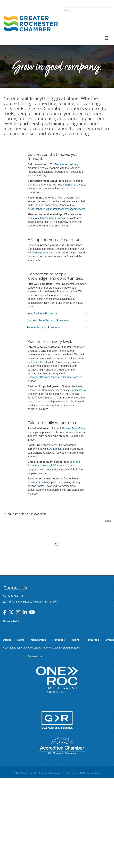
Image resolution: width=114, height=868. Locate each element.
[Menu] (107, 38)
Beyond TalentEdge (73, 428)
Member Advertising (67, 164)
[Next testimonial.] (109, 521)
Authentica (56, 449)
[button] (106, 521)
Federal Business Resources (44, 328)
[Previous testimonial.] (106, 521)
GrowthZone (95, 773)
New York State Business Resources (48, 321)
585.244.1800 (16, 596)
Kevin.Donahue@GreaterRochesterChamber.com (56, 209)
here (30, 307)
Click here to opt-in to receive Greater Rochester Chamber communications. (42, 648)
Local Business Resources (42, 314)
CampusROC (49, 466)
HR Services (35, 253)
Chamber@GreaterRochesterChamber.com (53, 377)
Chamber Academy (39, 482)
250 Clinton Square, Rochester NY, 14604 (33, 602)
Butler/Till (51, 563)
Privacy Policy (11, 621)
